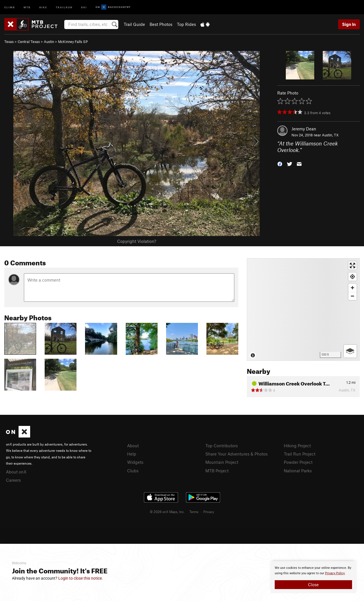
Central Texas (29, 42)
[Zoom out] (352, 296)
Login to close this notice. (81, 578)
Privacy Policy (335, 573)
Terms (194, 512)
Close (313, 584)
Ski (84, 7)
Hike (43, 7)
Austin (49, 42)
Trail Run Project (300, 454)
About (133, 446)
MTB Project (217, 471)
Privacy (209, 512)
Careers (13, 480)
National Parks (298, 471)
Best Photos (161, 24)
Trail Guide (134, 24)
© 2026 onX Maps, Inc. (167, 512)
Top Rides (186, 24)
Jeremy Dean (304, 129)
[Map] (303, 309)
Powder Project (298, 462)
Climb (10, 7)
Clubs (133, 471)
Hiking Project (297, 446)
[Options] (350, 351)
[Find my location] (352, 277)
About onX (16, 472)
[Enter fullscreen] (352, 265)
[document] (313, 577)
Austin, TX (330, 135)
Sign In (349, 24)
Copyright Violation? (137, 241)
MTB (27, 7)
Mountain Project (222, 462)
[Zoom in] (352, 288)
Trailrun (64, 7)
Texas (9, 42)
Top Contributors (222, 446)
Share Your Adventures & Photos (236, 454)
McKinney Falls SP (73, 42)
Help (132, 454)
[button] (280, 163)
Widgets (135, 462)
